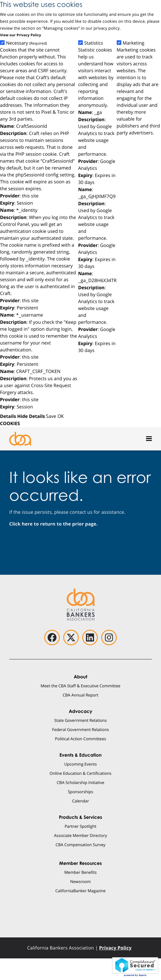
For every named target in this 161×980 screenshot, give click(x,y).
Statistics (94, 43)
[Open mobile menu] (149, 439)
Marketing (134, 43)
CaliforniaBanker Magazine (81, 891)
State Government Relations (81, 720)
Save (51, 416)
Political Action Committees (80, 739)
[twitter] (71, 638)
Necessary (26, 43)
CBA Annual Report (80, 695)
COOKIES (10, 423)
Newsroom (80, 881)
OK (61, 416)
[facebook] (52, 638)
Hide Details (31, 416)
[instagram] (109, 638)
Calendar (81, 801)
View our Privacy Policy (21, 35)
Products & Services (80, 817)
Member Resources (80, 863)
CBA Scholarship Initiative (80, 782)
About (80, 677)
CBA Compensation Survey (80, 845)
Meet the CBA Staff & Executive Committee (80, 686)
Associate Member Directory (81, 835)
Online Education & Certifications (81, 773)
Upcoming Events (80, 764)
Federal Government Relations (80, 729)
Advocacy (80, 711)
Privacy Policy (115, 948)
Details (8, 416)
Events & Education (81, 755)
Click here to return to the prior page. (53, 524)
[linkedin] (90, 638)
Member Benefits (81, 872)
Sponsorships (80, 792)
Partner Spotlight (81, 826)
